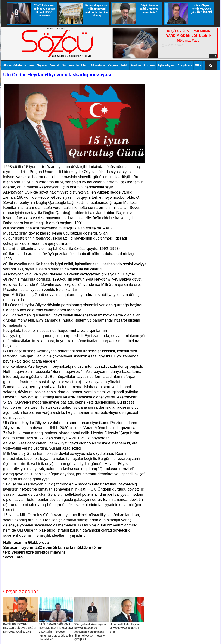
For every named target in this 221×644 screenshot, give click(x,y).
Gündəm (68, 65)
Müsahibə (98, 65)
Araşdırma (185, 65)
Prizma (29, 65)
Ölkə (198, 65)
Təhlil (124, 65)
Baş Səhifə (13, 65)
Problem (82, 65)
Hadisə (136, 65)
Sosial (55, 65)
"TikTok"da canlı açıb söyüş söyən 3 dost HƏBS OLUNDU (44, 10)
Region (113, 65)
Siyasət (42, 65)
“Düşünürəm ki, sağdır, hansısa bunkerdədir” (149, 9)
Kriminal (149, 65)
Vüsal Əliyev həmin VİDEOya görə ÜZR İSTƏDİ (201, 9)
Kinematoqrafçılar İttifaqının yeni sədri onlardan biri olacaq (97, 10)
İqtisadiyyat (166, 65)
